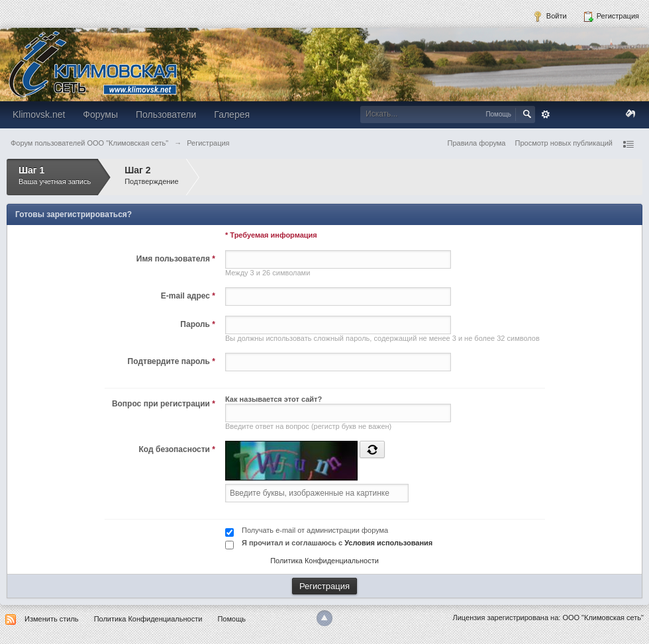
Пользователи (166, 115)
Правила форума (477, 143)
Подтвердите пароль (172, 361)
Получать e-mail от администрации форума (315, 530)
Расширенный (546, 115)
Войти (550, 17)
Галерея (232, 115)
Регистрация (611, 17)
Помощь (231, 619)
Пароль (198, 324)
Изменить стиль (52, 619)
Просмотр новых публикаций (564, 143)
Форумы (100, 115)
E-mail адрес (188, 296)
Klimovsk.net (39, 115)
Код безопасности (177, 449)
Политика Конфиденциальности (324, 561)
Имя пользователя (176, 259)
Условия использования (388, 543)
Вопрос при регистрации (164, 404)
